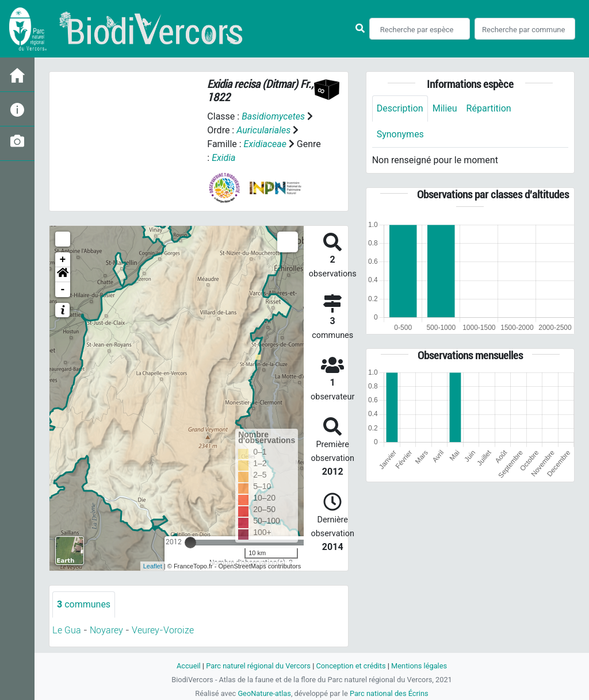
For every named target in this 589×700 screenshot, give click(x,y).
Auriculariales (263, 130)
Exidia (223, 158)
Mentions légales (419, 666)
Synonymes (400, 134)
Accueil (189, 666)
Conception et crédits (351, 666)
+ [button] (63, 260)
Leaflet (153, 566)
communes (84, 604)
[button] (63, 275)
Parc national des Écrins (389, 693)
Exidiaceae (265, 144)
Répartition (489, 108)
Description (400, 108)
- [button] (63, 290)
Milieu (445, 108)
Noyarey (106, 630)
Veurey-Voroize (163, 630)
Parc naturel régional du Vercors (258, 666)
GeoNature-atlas (264, 693)
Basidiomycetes (273, 116)
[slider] (190, 543)
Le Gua (67, 630)
